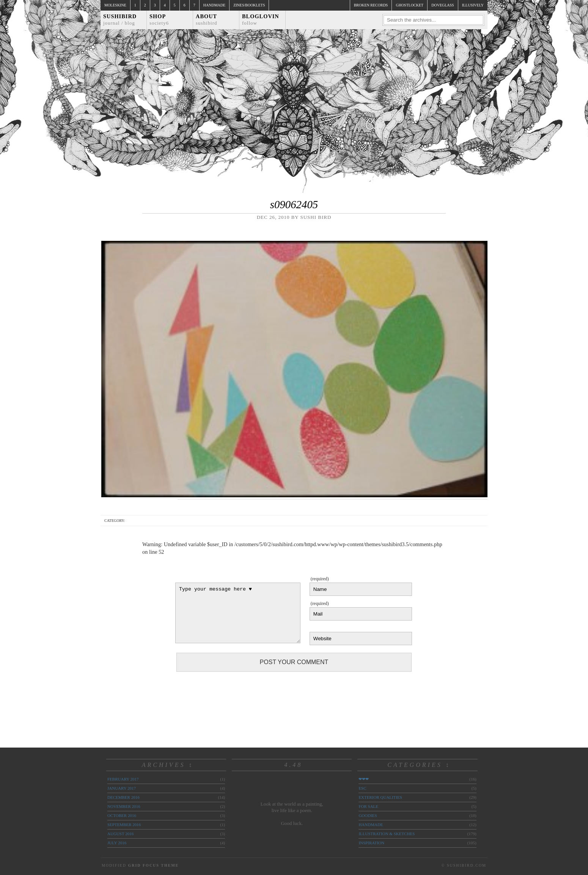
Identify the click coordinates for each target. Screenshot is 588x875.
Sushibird (120, 20)
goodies (368, 815)
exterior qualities (380, 797)
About (207, 20)
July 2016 (117, 843)
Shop (159, 20)
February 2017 (123, 779)
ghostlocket (410, 5)
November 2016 (124, 806)
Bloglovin (261, 20)
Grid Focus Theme (153, 865)
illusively (473, 5)
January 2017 (122, 788)
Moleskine (115, 5)
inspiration (371, 843)
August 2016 (120, 834)
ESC (362, 788)
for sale (368, 806)
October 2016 (122, 815)
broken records (371, 5)
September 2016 (124, 825)
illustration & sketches (387, 834)
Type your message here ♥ (238, 613)
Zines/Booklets (249, 5)
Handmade (214, 5)
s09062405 (294, 204)
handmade (371, 825)
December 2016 (123, 797)
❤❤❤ (364, 779)
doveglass (443, 5)
